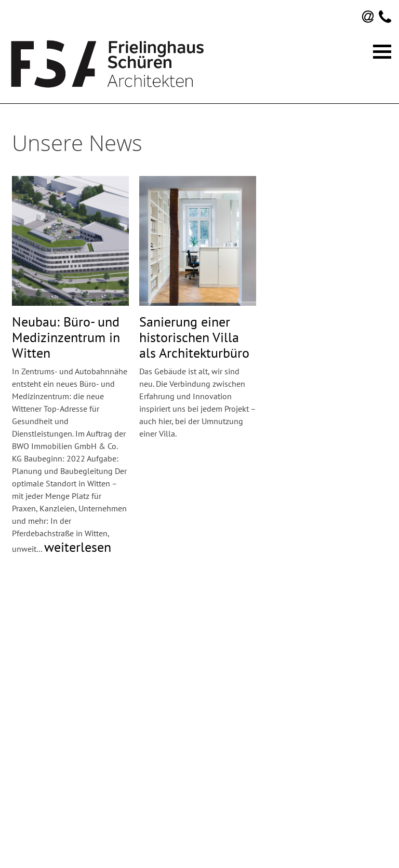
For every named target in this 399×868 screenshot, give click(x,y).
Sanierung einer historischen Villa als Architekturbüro (194, 337)
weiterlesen (78, 547)
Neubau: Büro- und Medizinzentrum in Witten (66, 337)
